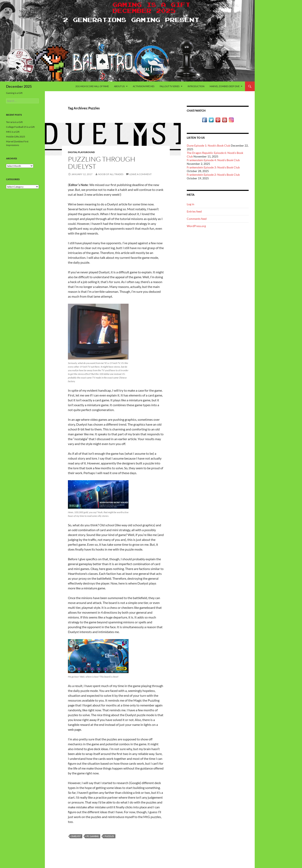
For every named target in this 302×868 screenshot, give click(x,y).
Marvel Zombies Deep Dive (225, 86)
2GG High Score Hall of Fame (92, 86)
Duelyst (76, 836)
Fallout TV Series (170, 86)
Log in (191, 204)
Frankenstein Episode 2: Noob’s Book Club (213, 175)
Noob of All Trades (111, 174)
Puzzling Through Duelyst (102, 163)
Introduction (196, 86)
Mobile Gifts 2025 (16, 137)
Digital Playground (81, 152)
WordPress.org (196, 226)
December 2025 (19, 86)
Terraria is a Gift (14, 122)
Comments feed (197, 219)
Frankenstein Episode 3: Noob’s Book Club (213, 167)
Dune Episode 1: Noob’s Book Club (209, 145)
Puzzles (109, 836)
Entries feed (194, 211)
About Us (119, 86)
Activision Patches (144, 86)
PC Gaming (93, 836)
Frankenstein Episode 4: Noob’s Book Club (213, 160)
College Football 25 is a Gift (20, 127)
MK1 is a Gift (13, 132)
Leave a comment (140, 174)
